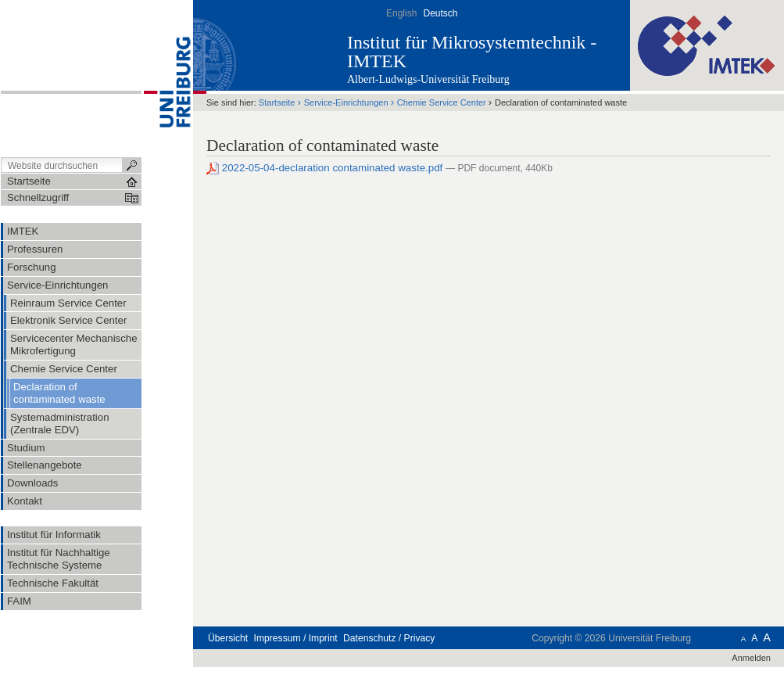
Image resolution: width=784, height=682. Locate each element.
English (401, 13)
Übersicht (228, 638)
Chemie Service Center (442, 102)
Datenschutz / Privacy (389, 638)
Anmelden (751, 658)
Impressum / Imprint (296, 638)
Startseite (277, 102)
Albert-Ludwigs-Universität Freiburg (428, 79)
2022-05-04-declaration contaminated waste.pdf (326, 168)
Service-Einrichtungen (346, 102)
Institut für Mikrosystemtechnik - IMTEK (472, 52)
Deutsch (440, 13)
